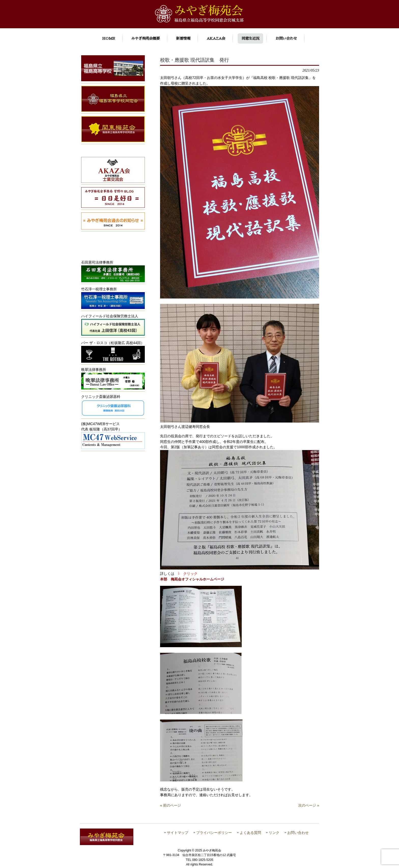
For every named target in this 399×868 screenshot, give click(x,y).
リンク (274, 833)
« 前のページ (170, 805)
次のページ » (309, 805)
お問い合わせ (298, 833)
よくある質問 (250, 833)
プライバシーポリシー (214, 833)
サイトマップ (178, 833)
